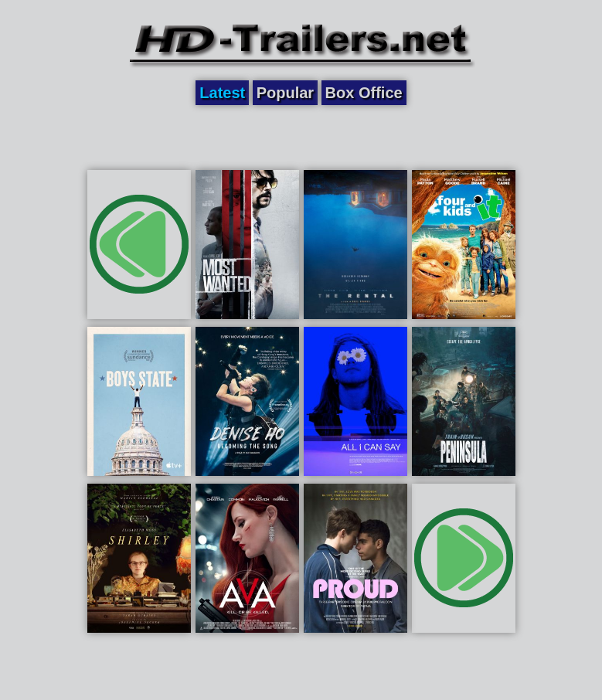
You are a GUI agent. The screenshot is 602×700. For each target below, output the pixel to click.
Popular (285, 93)
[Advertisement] (301, 137)
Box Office (364, 93)
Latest (222, 93)
